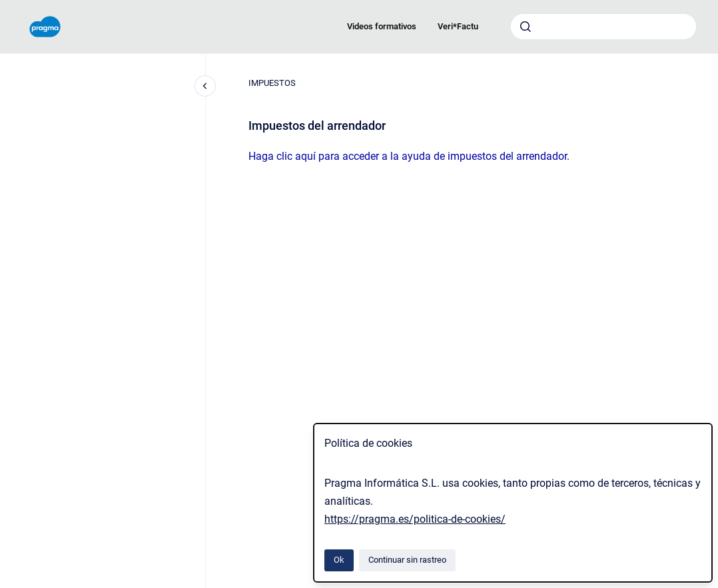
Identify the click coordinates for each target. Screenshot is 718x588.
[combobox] (603, 27)
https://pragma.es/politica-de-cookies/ (415, 519)
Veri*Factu (458, 26)
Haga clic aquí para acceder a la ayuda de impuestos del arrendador (408, 156)
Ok (339, 560)
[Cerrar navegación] (205, 86)
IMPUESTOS (272, 83)
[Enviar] (526, 27)
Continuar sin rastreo (407, 560)
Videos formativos (382, 26)
